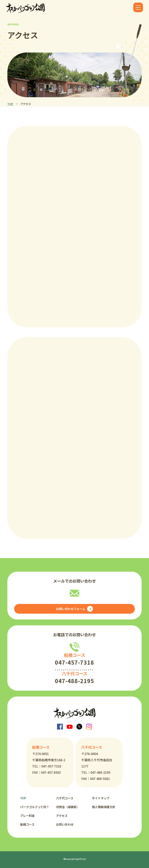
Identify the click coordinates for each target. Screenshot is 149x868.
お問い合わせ (65, 824)
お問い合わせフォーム (74, 609)
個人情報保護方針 (104, 807)
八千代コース (65, 798)
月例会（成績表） (68, 807)
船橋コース (27, 824)
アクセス (62, 816)
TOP (10, 104)
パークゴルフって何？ (35, 807)
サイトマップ (101, 798)
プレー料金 (27, 816)
